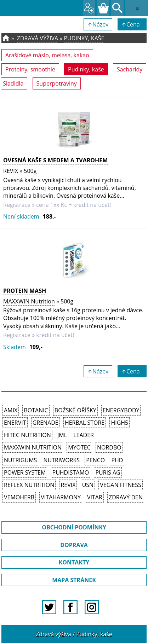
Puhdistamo (71, 472)
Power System (25, 472)
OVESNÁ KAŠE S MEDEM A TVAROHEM (55, 160)
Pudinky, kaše (84, 38)
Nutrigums (20, 460)
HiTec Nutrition (27, 435)
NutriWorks (61, 460)
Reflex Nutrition (29, 485)
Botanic (36, 410)
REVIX (11, 171)
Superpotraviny (57, 83)
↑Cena (132, 24)
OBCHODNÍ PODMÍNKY (74, 527)
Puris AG (108, 472)
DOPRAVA (74, 545)
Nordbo (109, 447)
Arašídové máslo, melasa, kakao (47, 55)
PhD (117, 460)
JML (62, 435)
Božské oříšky (75, 410)
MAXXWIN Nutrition (29, 301)
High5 (119, 423)
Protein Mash (25, 291)
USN (88, 485)
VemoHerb (19, 497)
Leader (84, 435)
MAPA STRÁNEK (74, 580)
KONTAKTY (74, 562)
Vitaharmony (61, 497)
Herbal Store (85, 423)
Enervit (15, 423)
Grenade (45, 423)
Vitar (95, 497)
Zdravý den (126, 497)
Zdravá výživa (38, 38)
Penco (95, 460)
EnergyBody (121, 410)
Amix (11, 410)
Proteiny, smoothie (30, 69)
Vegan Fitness (120, 485)
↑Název (98, 24)
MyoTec (79, 447)
